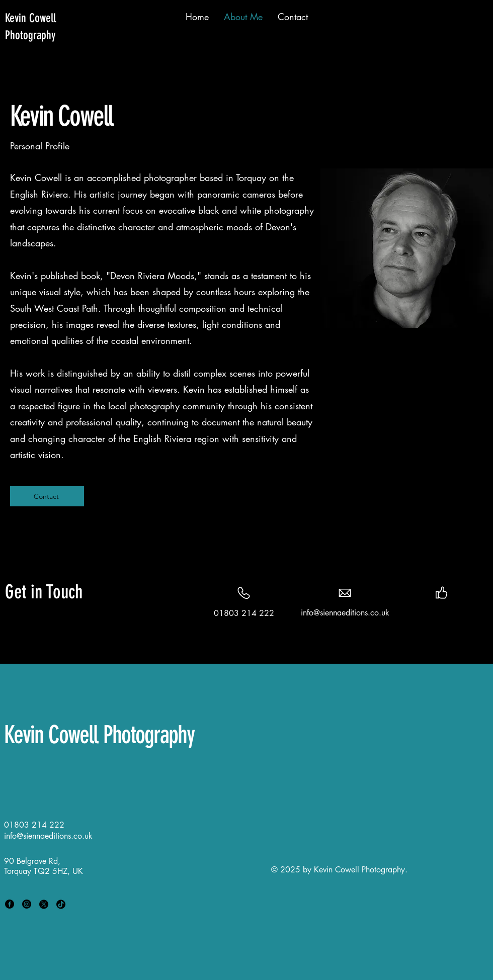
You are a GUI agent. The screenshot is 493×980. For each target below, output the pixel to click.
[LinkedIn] (449, 613)
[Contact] (47, 496)
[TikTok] (61, 904)
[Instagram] (465, 613)
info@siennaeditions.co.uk (345, 613)
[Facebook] (418, 613)
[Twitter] (434, 613)
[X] (44, 904)
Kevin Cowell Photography (99, 735)
